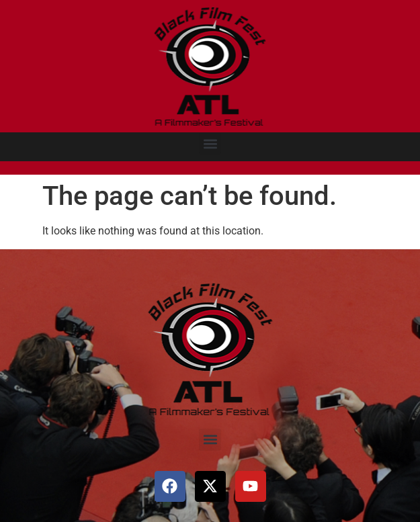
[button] (210, 143)
